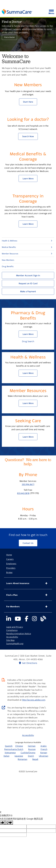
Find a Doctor (9, 37)
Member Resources (10, 254)
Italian (6, 756)
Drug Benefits (8, 266)
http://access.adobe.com (34, 700)
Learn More (28, 179)
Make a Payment (28, 291)
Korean (44, 753)
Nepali (35, 759)
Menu (51, 12)
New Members (8, 260)
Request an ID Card (28, 283)
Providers (11, 568)
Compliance (12, 630)
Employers (11, 564)
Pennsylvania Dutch (14, 749)
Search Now (28, 136)
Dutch (31, 756)
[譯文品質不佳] (9, 823)
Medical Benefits (9, 247)
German (32, 746)
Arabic (44, 746)
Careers (10, 559)
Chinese (19, 746)
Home (9, 555)
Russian (32, 749)
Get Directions (28, 663)
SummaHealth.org (15, 643)
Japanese (19, 756)
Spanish (9, 746)
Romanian (22, 759)
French (44, 749)
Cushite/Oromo (28, 753)
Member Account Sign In (28, 275)
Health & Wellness (10, 241)
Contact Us (28, 543)
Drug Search (28, 341)
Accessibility (12, 637)
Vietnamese (10, 753)
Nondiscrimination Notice (19, 634)
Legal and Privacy (15, 627)
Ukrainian (44, 756)
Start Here (28, 102)
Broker (9, 572)
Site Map (10, 640)
